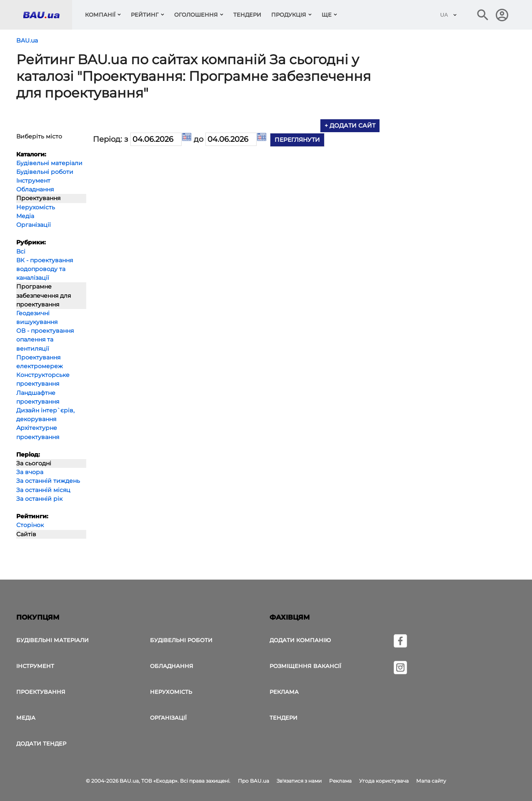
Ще (327, 15)
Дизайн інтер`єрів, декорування (45, 415)
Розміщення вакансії (305, 666)
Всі (21, 251)
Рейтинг (145, 15)
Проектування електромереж (40, 362)
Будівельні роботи (45, 172)
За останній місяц (43, 490)
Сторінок (30, 525)
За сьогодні (34, 463)
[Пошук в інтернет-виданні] (483, 15)
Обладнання (35, 189)
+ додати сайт (350, 126)
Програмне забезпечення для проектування (44, 295)
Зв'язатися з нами (299, 781)
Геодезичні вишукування (37, 318)
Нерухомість (36, 207)
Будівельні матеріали (49, 163)
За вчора (30, 472)
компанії (100, 15)
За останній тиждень (48, 481)
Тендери (247, 15)
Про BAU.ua (254, 781)
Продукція (289, 15)
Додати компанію (300, 640)
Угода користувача (384, 781)
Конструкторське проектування (43, 379)
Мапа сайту (431, 781)
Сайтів (26, 534)
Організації (34, 225)
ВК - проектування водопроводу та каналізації (45, 269)
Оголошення (196, 15)
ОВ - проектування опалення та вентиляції (45, 339)
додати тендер (41, 743)
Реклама (284, 692)
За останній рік (39, 499)
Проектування (38, 198)
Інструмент (33, 181)
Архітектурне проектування (38, 432)
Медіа (25, 216)
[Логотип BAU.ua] (47, 15)
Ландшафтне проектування (38, 397)
